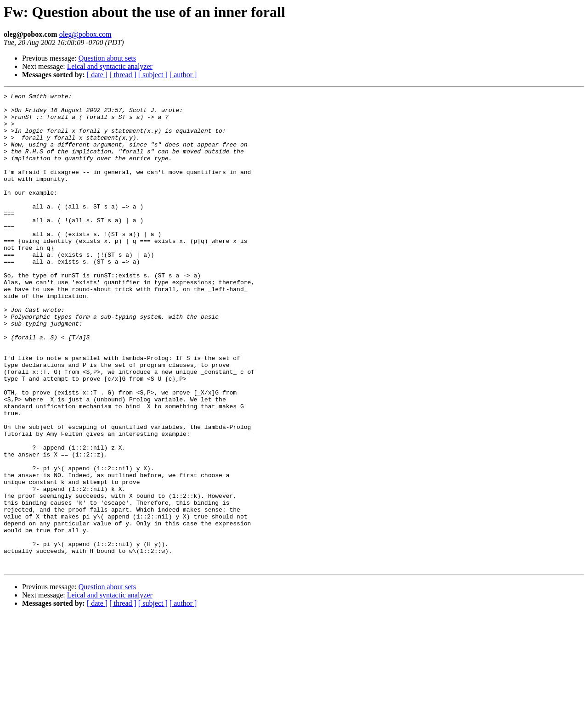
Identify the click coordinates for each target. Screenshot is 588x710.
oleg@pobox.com (85, 34)
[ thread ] (123, 75)
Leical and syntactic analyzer (110, 66)
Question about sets (107, 58)
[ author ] (183, 75)
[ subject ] (153, 75)
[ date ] (97, 75)
